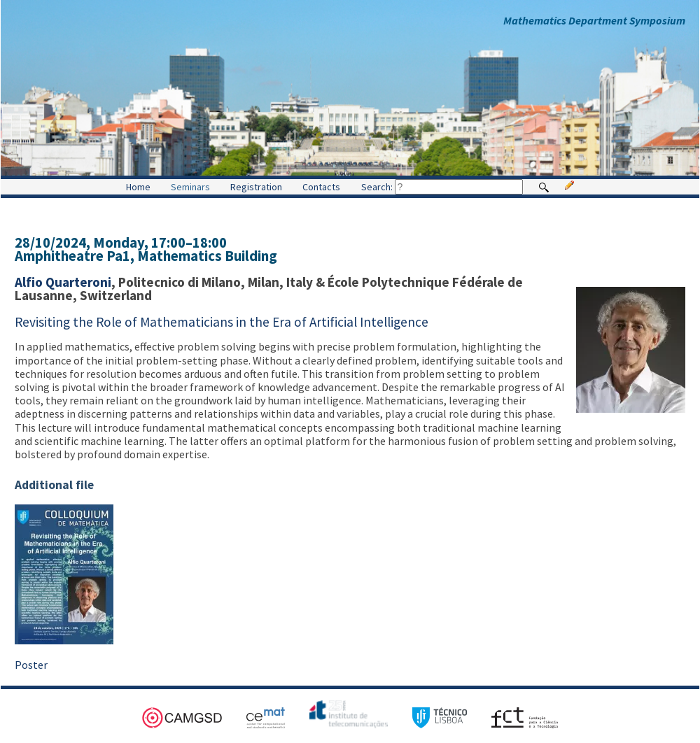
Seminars (190, 187)
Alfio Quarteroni (63, 282)
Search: (442, 187)
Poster (31, 665)
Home (138, 187)
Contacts (321, 187)
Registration (256, 187)
